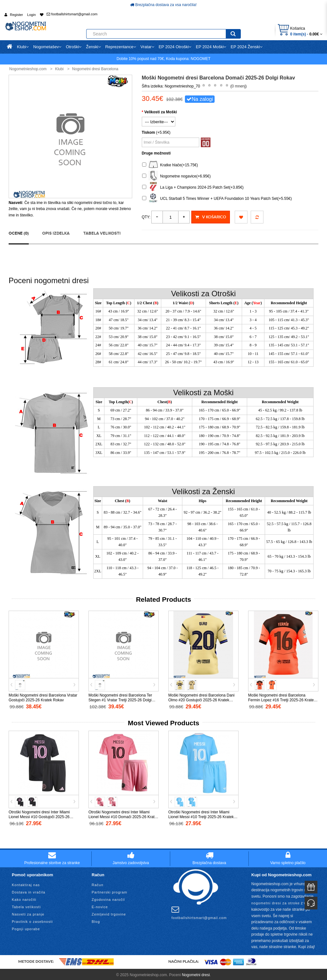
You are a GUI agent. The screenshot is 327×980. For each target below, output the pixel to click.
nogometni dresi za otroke (276, 902)
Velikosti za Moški (161, 112)
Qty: (146, 217)
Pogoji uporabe (26, 927)
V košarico (211, 217)
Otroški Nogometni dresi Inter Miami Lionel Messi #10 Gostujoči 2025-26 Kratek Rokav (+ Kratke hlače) (39, 816)
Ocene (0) (19, 232)
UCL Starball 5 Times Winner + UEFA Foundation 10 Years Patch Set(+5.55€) (217, 199)
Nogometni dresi (196, 973)
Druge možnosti (156, 153)
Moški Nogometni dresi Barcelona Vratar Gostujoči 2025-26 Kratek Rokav (43, 696)
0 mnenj (239, 86)
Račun (98, 883)
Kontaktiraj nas (26, 883)
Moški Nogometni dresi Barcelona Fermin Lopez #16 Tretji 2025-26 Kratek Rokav (282, 699)
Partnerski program (110, 891)
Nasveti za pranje (28, 913)
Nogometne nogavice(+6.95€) (176, 176)
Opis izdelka (56, 232)
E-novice (100, 905)
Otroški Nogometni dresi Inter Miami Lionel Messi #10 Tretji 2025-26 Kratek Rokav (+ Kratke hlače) (201, 816)
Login (31, 15)
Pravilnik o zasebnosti (32, 920)
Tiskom (148, 132)
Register (16, 15)
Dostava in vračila (29, 891)
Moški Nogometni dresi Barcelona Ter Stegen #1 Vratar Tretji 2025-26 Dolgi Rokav (120, 699)
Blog (96, 920)
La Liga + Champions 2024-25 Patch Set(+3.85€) (193, 188)
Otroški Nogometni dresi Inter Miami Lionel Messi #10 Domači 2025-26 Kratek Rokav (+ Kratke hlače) (123, 816)
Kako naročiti (24, 898)
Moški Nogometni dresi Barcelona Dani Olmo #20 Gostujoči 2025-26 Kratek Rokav (201, 699)
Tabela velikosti (102, 232)
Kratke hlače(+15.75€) (170, 165)
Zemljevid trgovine (109, 913)
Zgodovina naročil (108, 898)
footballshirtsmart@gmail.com (72, 14)
